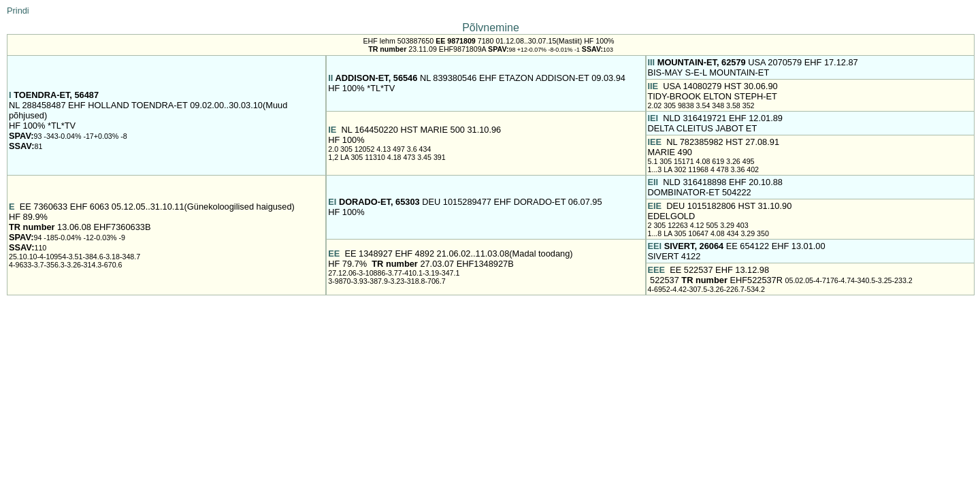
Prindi (18, 11)
